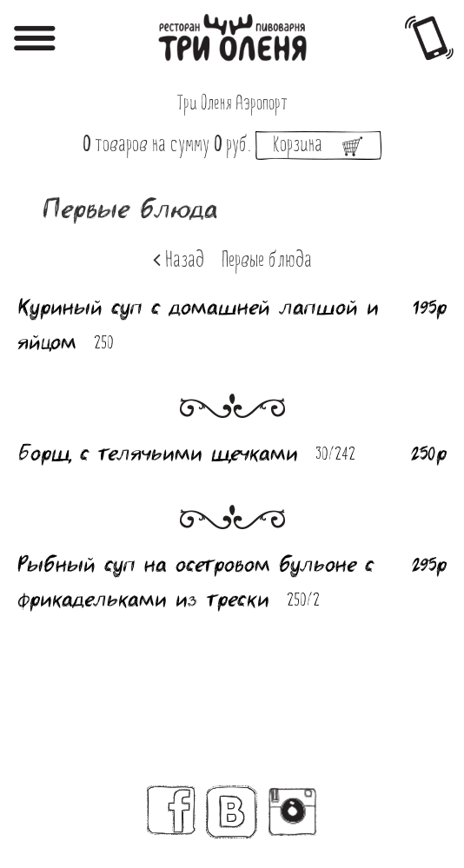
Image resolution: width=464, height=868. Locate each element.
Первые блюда (267, 262)
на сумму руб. (232, 146)
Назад (179, 260)
